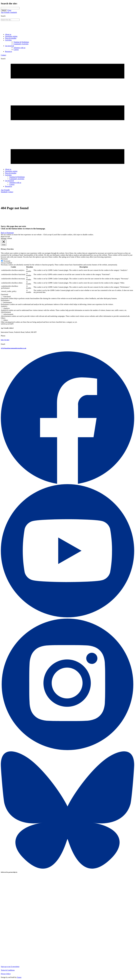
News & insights (11, 38)
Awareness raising (11, 36)
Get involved (9, 46)
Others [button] (3, 318)
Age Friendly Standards (9, 12)
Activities (8, 40)
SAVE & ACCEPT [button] (7, 324)
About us (8, 34)
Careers (16, 50)
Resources (9, 51)
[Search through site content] (10, 8)
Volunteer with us (19, 48)
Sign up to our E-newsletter (10, 967)
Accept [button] (8, 236)
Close (9, 10)
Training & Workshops (21, 42)
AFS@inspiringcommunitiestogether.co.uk (13, 348)
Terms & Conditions (8, 970)
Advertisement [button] (6, 312)
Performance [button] (5, 300)
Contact (3, 55)
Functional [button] (4, 294)
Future (19, 977)
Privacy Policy (6, 974)
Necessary (7, 261)
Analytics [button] (4, 306)
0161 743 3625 (5, 340)
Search (4, 10)
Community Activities (21, 44)
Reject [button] (3, 236)
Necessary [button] (4, 259)
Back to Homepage (7, 233)
